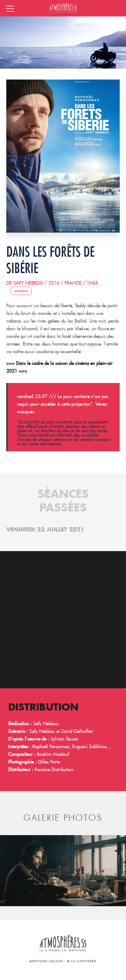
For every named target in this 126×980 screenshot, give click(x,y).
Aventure (21, 291)
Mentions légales (46, 961)
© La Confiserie (82, 961)
